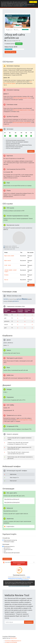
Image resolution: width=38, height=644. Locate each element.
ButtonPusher (14, 638)
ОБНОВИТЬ (19, 44)
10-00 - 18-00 (7, 265)
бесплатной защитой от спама (24, 420)
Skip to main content (9, 256)
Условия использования (11, 642)
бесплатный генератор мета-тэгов (22, 98)
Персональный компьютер (10, 540)
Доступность (7, 548)
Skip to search (8, 261)
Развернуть (31, 151)
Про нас (6, 280)
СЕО (5, 551)
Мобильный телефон (9, 542)
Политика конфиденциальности (13, 641)
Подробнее (26, 6)
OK (33, 2)
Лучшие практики (8, 550)
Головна (6, 275)
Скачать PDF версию (10, 52)
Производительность (9, 546)
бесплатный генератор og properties (22, 122)
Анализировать (7, 559)
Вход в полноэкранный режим (19, 563)
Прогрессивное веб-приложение (12, 553)
